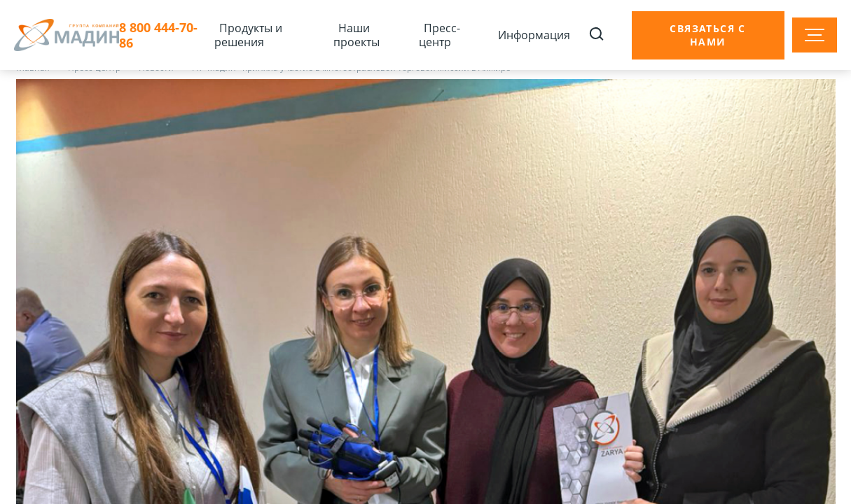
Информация (534, 35)
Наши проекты (357, 35)
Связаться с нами (707, 35)
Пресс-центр (440, 35)
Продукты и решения (248, 35)
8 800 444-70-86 (158, 35)
